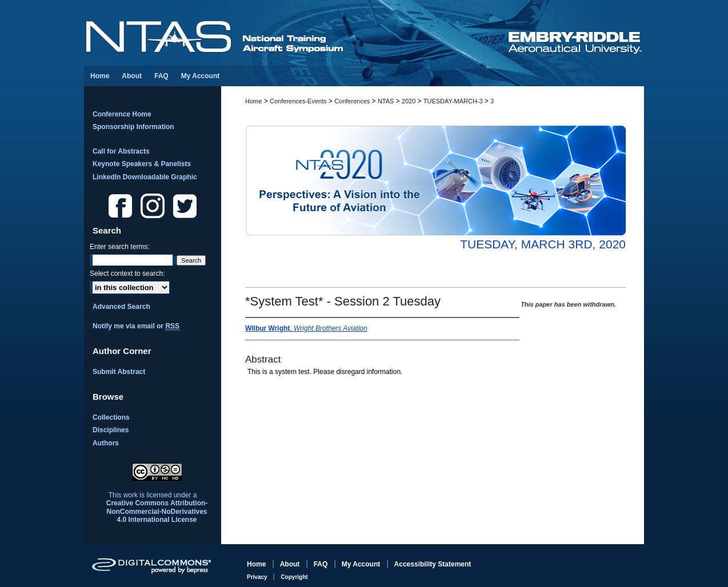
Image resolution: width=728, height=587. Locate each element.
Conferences (353, 101)
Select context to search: (127, 274)
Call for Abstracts (121, 151)
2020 (410, 101)
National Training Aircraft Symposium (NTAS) (295, 33)
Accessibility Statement (433, 564)
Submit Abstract (119, 372)
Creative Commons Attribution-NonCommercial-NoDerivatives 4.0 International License (157, 511)
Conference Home (122, 114)
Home (253, 101)
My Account (362, 564)
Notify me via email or (136, 326)
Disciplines (111, 430)
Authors (106, 443)
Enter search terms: (120, 247)
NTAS (387, 101)
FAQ (322, 564)
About (291, 564)
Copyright (294, 577)
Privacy (258, 577)
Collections (111, 417)
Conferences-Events (299, 101)
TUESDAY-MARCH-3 (454, 101)
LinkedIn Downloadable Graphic (145, 177)
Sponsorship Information (133, 127)
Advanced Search (121, 307)
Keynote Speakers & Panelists (142, 164)
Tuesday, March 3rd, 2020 (543, 244)
